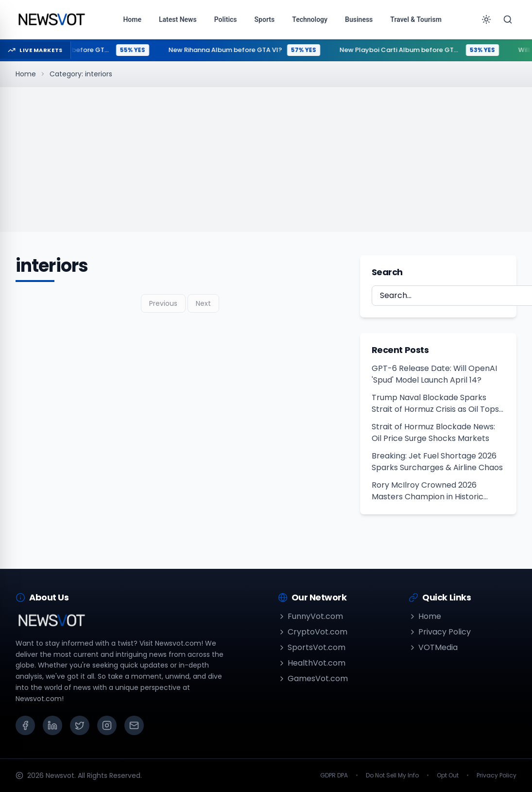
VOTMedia (433, 647)
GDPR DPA (334, 775)
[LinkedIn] (52, 725)
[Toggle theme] (486, 19)
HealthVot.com (312, 663)
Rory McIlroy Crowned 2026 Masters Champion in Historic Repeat (428, 491)
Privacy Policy (440, 632)
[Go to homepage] (51, 19)
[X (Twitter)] (80, 725)
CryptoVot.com (313, 632)
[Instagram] (107, 725)
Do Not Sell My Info (392, 775)
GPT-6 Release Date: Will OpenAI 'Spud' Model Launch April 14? (434, 374)
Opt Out (448, 775)
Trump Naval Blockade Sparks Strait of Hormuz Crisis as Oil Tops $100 (435, 404)
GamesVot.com (313, 678)
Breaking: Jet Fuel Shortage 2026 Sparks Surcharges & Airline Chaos (437, 462)
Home (26, 74)
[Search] (508, 19)
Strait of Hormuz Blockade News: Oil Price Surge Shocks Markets (433, 432)
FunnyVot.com (310, 616)
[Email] (134, 725)
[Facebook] (25, 725)
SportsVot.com (312, 647)
